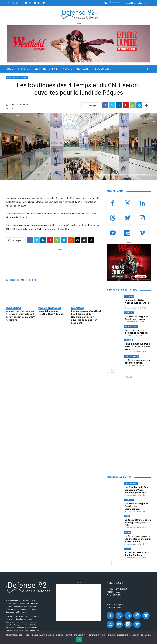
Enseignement (131, 484)
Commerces (77, 308)
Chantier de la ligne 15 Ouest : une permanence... (136, 506)
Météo (128, 532)
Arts (127, 516)
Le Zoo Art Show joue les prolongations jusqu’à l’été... (138, 523)
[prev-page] (108, 371)
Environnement (132, 356)
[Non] (153, 638)
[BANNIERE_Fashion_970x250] (78, 44)
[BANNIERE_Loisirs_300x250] (129, 262)
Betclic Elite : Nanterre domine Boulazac (137, 554)
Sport (128, 549)
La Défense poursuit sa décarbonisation (137, 361)
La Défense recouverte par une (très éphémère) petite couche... (138, 539)
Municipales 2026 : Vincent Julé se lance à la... (137, 303)
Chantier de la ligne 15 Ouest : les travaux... (136, 318)
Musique (129, 340)
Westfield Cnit (13, 308)
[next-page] (113, 371)
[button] (148, 69)
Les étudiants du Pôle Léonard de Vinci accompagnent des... (136, 490)
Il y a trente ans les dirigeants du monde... (137, 331)
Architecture (131, 326)
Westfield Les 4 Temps (17, 78)
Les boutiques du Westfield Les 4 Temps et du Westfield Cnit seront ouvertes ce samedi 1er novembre (86, 317)
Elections (129, 296)
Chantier (129, 313)
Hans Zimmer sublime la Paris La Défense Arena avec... (137, 346)
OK (79, 640)
